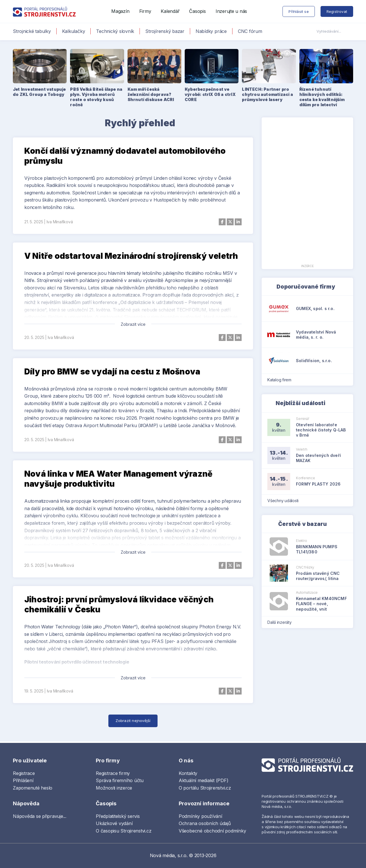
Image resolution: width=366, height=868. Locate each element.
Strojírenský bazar (165, 31)
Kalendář (170, 11)
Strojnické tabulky (32, 31)
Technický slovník (115, 31)
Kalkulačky (74, 31)
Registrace (24, 773)
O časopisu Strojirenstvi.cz (124, 831)
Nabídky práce (211, 31)
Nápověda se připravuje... (40, 816)
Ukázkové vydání (114, 823)
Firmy (145, 11)
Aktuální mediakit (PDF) (203, 780)
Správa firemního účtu (120, 780)
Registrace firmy (113, 773)
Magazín (120, 11)
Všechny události (285, 501)
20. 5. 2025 (34, 337)
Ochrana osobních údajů (205, 823)
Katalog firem (281, 380)
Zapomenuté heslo (33, 788)
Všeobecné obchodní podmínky (212, 831)
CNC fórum (250, 31)
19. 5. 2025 (34, 691)
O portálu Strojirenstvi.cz (205, 788)
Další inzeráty (281, 622)
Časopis (197, 11)
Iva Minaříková (60, 222)
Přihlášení (23, 780)
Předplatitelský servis (118, 816)
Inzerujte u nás (231, 11)
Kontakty (188, 773)
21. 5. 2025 (34, 222)
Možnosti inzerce (114, 788)
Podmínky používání (200, 816)
